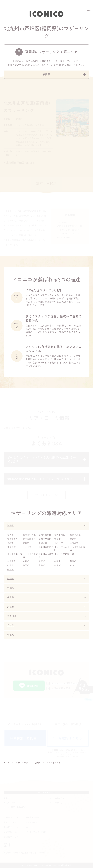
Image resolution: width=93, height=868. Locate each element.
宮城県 (11, 588)
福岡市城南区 (29, 539)
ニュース (30, 827)
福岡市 (10, 535)
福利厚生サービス (11, 827)
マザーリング (61, 803)
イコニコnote (32, 822)
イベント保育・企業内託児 (15, 807)
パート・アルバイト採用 (36, 832)
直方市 (73, 566)
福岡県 (11, 526)
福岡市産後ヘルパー (12, 832)
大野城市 (74, 543)
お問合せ (16, 853)
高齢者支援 (60, 798)
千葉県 (11, 626)
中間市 (58, 561)
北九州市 (27, 547)
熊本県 (11, 598)
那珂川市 (59, 543)
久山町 (10, 566)
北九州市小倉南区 (78, 549)
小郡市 (73, 554)
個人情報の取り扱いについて (34, 853)
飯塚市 (10, 570)
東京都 (11, 607)
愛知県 (11, 579)
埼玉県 (11, 635)
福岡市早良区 (45, 539)
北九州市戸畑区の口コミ (21, 163)
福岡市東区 (75, 535)
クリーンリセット (11, 822)
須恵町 (58, 566)
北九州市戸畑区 (62, 554)
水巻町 (26, 561)
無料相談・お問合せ (25, 738)
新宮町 (73, 561)
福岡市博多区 (45, 535)
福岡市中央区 (29, 535)
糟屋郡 (73, 539)
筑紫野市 (12, 547)
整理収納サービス (11, 837)
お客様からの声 (32, 817)
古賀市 (58, 539)
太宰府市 (43, 543)
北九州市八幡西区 (46, 556)
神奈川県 (12, 616)
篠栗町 (26, 566)
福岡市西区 (13, 539)
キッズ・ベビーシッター (14, 803)
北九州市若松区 (15, 554)
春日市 (26, 543)
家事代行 (8, 798)
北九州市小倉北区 (62, 549)
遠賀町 (42, 561)
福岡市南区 (60, 535)
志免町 (42, 566)
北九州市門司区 (46, 547)
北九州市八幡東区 (31, 556)
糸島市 (10, 543)
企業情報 (7, 853)
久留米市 (12, 561)
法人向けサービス (11, 817)
